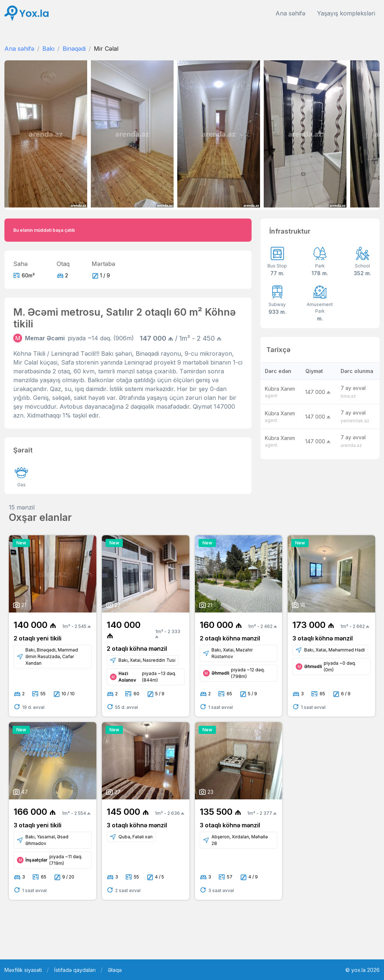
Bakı (48, 49)
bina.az (348, 396)
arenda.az (351, 445)
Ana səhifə (290, 13)
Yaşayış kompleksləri (346, 13)
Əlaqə (115, 970)
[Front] (26, 13)
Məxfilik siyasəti (23, 970)
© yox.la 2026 (362, 970)
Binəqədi (74, 49)
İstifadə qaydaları (75, 970)
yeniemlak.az (355, 421)
